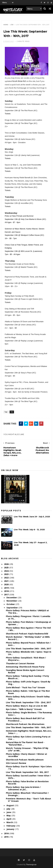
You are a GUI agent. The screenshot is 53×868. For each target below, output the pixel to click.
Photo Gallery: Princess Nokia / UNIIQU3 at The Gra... (27, 612)
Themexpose (31, 865)
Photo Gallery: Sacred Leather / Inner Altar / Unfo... (28, 777)
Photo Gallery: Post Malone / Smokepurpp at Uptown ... (29, 623)
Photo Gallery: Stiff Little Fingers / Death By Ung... (28, 683)
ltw (12, 25)
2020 (7, 584)
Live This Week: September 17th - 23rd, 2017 (28, 702)
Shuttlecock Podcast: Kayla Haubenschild (27, 634)
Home (6, 25)
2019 (7, 588)
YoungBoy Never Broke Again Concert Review (25, 671)
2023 (7, 574)
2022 (7, 578)
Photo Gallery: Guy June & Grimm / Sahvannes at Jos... (23, 788)
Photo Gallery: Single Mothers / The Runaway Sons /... (29, 714)
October (11, 604)
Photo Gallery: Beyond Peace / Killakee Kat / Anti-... (28, 644)
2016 (7, 833)
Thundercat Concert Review (20, 663)
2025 (7, 568)
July (9, 809)
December (12, 597)
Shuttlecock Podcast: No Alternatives (25, 724)
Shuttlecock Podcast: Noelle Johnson (25, 760)
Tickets (8, 114)
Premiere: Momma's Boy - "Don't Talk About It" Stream (28, 800)
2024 (7, 571)
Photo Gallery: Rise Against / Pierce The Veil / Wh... (28, 629)
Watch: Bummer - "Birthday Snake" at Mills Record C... (28, 638)
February (11, 826)
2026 (7, 564)
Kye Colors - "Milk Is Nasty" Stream (24, 709)
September (12, 608)
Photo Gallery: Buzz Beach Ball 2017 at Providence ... (25, 719)
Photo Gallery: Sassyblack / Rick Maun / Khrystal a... (26, 659)
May (9, 815)
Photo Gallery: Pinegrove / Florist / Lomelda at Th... (28, 617)
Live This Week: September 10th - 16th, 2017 (28, 727)
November (12, 601)
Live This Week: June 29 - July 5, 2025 (32, 517)
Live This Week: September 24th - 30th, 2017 (28, 649)
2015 (7, 837)
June (9, 812)
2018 (7, 591)
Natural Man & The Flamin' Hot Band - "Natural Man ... (25, 744)
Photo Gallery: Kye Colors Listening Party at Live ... (28, 738)
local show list (19, 81)
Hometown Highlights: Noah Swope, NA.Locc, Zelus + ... (29, 732)
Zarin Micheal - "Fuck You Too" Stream (26, 687)
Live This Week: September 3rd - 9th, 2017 (27, 772)
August (11, 805)
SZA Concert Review (16, 763)
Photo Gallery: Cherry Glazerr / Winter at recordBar (26, 755)
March (10, 822)
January (11, 829)
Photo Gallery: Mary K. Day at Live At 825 (26, 706)
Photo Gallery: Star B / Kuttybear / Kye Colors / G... (29, 768)
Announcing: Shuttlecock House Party (25, 667)
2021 (7, 581)
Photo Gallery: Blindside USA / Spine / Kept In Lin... (29, 653)
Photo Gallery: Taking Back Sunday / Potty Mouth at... (27, 677)
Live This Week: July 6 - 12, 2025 (29, 529)
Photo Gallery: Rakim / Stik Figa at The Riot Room (28, 692)
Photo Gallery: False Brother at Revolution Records (27, 783)
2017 (7, 595)
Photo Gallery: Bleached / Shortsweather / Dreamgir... (27, 794)
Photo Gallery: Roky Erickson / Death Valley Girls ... (28, 698)
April (9, 819)
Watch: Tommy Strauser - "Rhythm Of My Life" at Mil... (27, 749)
